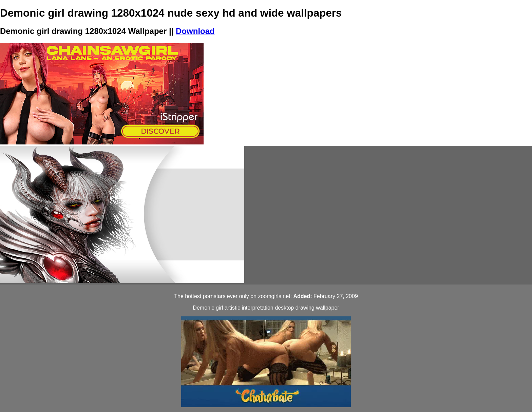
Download (195, 31)
